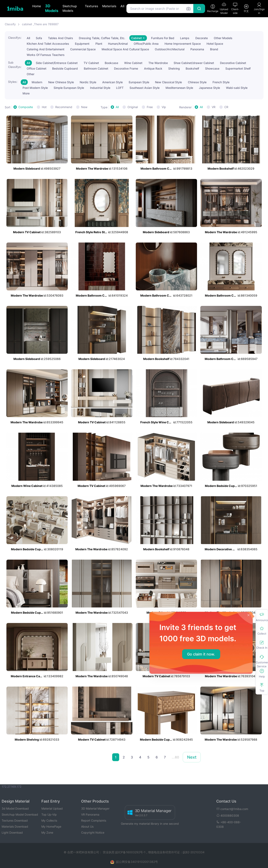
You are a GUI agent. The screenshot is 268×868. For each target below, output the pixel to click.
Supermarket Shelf (238, 68)
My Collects (49, 820)
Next (192, 757)
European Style (139, 82)
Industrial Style (100, 88)
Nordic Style (88, 82)
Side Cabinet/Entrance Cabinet (57, 63)
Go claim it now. (201, 654)
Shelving (174, 68)
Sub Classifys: (15, 65)
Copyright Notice (93, 832)
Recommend (64, 107)
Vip (164, 107)
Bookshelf (192, 68)
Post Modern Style (35, 88)
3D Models (52, 8)
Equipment (82, 44)
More (26, 93)
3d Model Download (15, 808)
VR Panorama (90, 814)
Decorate (202, 38)
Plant (99, 44)
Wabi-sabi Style (237, 88)
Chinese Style (197, 82)
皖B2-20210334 (194, 852)
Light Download (12, 832)
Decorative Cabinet (233, 63)
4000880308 (228, 815)
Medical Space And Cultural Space (125, 49)
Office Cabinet (37, 68)
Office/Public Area (146, 44)
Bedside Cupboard (65, 68)
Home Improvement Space (183, 44)
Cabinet (138, 38)
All (122, 6)
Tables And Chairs (61, 38)
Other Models (223, 38)
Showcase (212, 68)
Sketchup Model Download (20, 814)
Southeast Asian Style (145, 88)
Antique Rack (153, 68)
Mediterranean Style (179, 88)
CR (226, 107)
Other (31, 74)
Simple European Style (69, 88)
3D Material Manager (95, 808)
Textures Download (15, 820)
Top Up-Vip (49, 814)
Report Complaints (94, 820)
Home (37, 6)
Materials (109, 6)
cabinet (27, 24)
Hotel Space (215, 44)
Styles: (13, 82)
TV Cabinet (91, 63)
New (84, 107)
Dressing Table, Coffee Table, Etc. (102, 38)
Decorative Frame (126, 68)
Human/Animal (118, 44)
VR (214, 107)
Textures (91, 6)
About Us (87, 826)
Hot (44, 107)
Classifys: (15, 38)
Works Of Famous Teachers (46, 55)
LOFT (120, 88)
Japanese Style (209, 88)
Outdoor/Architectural (170, 49)
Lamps (185, 38)
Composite (26, 107)
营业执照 (109, 852)
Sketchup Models (70, 8)
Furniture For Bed (163, 38)
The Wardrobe (158, 63)
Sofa (39, 38)
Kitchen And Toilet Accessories (48, 44)
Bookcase (111, 63)
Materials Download (15, 826)
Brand (214, 49)
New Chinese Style (61, 82)
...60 (175, 757)
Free (150, 107)
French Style (221, 82)
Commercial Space (83, 49)
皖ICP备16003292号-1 (130, 852)
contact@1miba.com (232, 809)
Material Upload (52, 808)
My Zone (47, 832)
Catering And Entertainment (46, 49)
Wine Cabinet (133, 63)
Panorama (197, 49)
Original (133, 107)
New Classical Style (168, 82)
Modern (37, 82)
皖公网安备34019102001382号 (137, 862)
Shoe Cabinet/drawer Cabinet (194, 63)
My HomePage (51, 826)
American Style (112, 82)
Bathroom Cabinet (96, 68)
